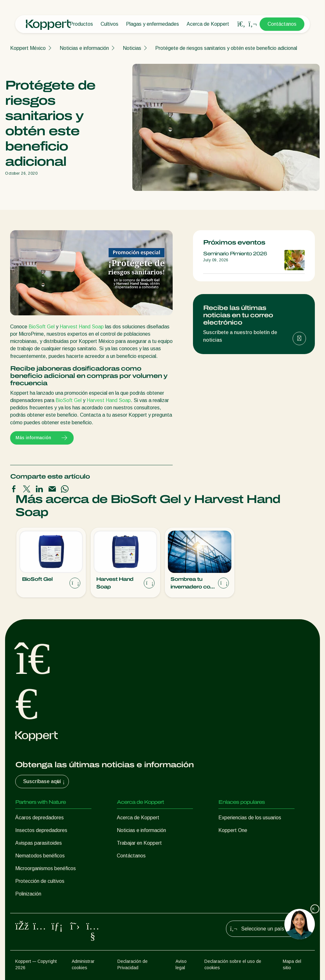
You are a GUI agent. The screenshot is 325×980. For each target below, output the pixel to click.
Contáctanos (282, 24)
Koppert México (28, 48)
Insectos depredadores (41, 830)
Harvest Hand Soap (82, 327)
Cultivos (109, 24)
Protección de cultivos (40, 881)
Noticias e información (84, 48)
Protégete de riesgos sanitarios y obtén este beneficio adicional (226, 48)
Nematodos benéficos (40, 856)
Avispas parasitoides (39, 843)
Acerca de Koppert (208, 24)
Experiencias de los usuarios (250, 818)
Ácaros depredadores (40, 818)
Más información (42, 438)
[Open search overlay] (241, 24)
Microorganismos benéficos (46, 868)
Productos (81, 24)
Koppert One (233, 830)
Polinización (28, 894)
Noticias (132, 48)
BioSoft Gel (42, 327)
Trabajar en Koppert (139, 843)
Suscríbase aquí (45, 782)
